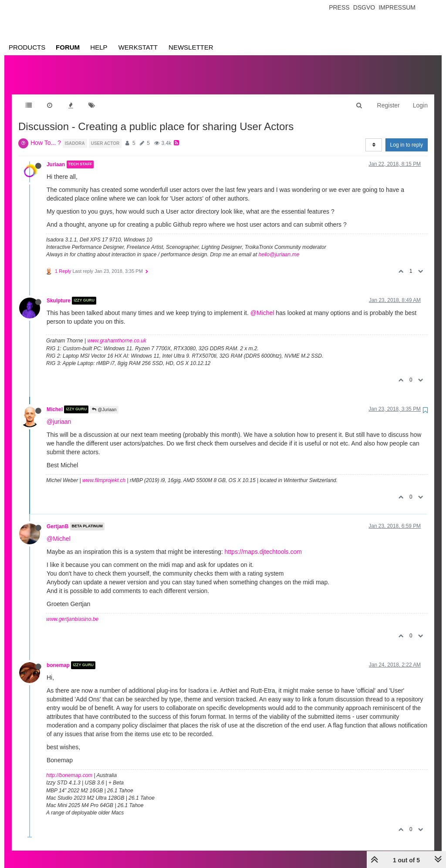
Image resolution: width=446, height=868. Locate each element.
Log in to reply (407, 136)
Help (99, 47)
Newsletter (191, 47)
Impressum (397, 7)
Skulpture (59, 292)
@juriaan (59, 413)
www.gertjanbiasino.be (72, 610)
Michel (55, 401)
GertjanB (57, 518)
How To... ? (46, 134)
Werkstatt (138, 47)
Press (339, 7)
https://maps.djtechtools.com (263, 543)
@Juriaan (104, 401)
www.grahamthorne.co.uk (117, 332)
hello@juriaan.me (279, 246)
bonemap (58, 657)
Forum (68, 47)
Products (27, 47)
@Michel (262, 304)
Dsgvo (364, 7)
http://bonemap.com (69, 767)
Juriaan (56, 156)
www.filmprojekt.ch (104, 472)
